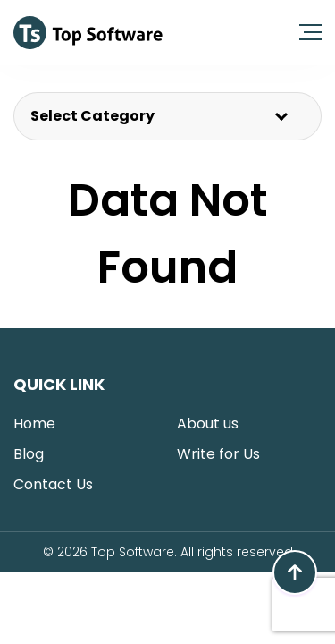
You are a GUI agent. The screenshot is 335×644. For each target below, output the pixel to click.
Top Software (133, 552)
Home (34, 424)
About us (208, 424)
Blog (29, 454)
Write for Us (218, 454)
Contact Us (53, 484)
